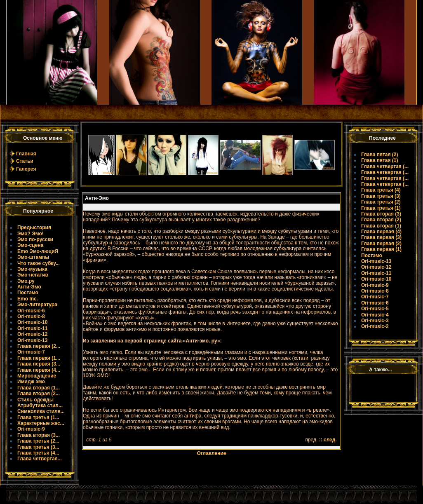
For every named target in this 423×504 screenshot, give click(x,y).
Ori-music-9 (31, 429)
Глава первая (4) (381, 232)
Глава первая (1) (381, 249)
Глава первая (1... (39, 358)
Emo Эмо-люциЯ (38, 251)
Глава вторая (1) (381, 226)
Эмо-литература (37, 305)
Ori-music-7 (31, 352)
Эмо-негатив (33, 275)
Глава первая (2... (39, 346)
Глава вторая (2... (39, 394)
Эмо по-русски (35, 239)
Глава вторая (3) (381, 214)
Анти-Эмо (29, 287)
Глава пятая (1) (380, 160)
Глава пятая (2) (380, 155)
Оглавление (212, 453)
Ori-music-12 (32, 334)
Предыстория (34, 227)
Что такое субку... (39, 263)
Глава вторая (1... (39, 388)
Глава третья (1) (381, 208)
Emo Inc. (28, 299)
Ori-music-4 (375, 315)
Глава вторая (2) (381, 220)
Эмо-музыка (32, 269)
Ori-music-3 (375, 321)
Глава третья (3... (38, 447)
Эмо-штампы (33, 257)
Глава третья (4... (38, 453)
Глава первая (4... (39, 370)
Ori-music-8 (31, 316)
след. (330, 440)
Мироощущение (37, 376)
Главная (26, 154)
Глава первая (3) (381, 237)
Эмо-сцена (30, 245)
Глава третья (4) (381, 190)
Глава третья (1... (38, 417)
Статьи (25, 161)
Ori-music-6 (31, 311)
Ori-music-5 (375, 309)
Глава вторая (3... (39, 435)
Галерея (26, 169)
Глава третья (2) (381, 202)
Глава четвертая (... (385, 166)
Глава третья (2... (38, 441)
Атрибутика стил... (40, 406)
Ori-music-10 (32, 322)
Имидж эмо (31, 382)
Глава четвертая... (40, 459)
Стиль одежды (35, 400)
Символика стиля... (41, 411)
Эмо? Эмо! (31, 234)
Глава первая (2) (381, 244)
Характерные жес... (41, 423)
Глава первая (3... (39, 364)
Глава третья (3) (381, 196)
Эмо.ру (26, 281)
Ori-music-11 (32, 328)
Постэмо (28, 293)
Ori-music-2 (375, 326)
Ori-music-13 (32, 340)
